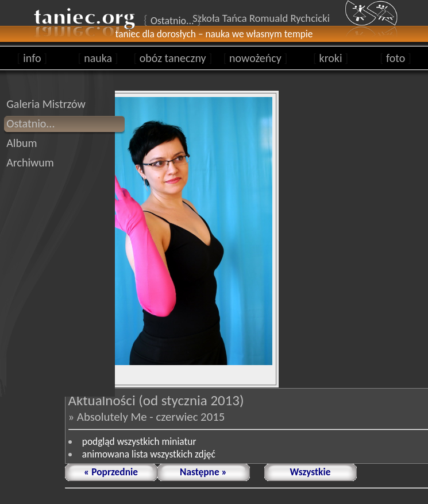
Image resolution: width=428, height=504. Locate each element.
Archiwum (30, 162)
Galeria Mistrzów (46, 104)
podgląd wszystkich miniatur (139, 441)
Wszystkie (311, 472)
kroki (331, 58)
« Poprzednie (111, 472)
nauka (98, 58)
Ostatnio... (30, 123)
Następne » (203, 472)
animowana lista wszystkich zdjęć (149, 454)
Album (22, 143)
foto (396, 58)
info (32, 58)
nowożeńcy (255, 58)
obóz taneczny (173, 58)
